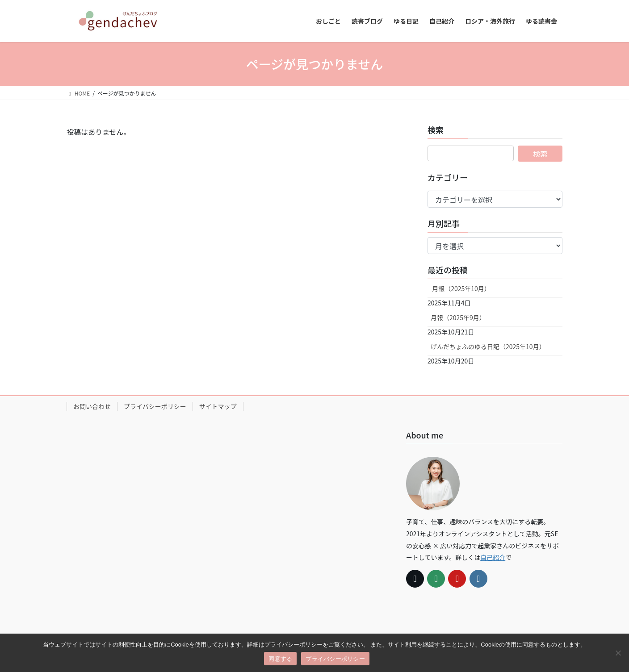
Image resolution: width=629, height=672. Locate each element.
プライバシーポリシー (155, 406)
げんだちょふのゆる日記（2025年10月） (488, 346)
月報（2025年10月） (461, 288)
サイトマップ (218, 406)
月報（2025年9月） (458, 317)
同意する (280, 659)
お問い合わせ (92, 406)
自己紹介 (493, 557)
